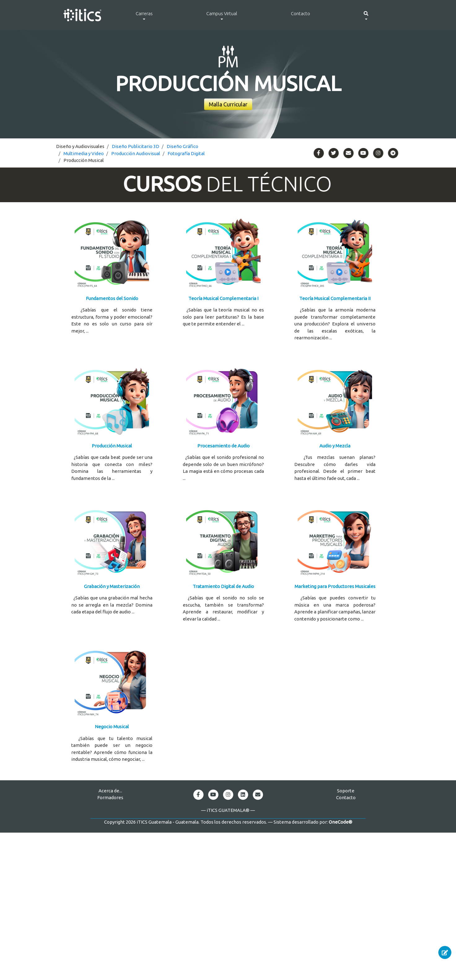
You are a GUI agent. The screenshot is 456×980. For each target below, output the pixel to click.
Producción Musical (112, 446)
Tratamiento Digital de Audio (223, 586)
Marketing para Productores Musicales (335, 586)
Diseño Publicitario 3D (136, 146)
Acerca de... (110, 791)
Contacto (300, 13)
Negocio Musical (112, 727)
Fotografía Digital (186, 153)
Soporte (346, 791)
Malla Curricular (228, 104)
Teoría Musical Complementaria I (223, 298)
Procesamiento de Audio (224, 446)
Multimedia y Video (84, 153)
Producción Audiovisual (136, 153)
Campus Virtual (222, 13)
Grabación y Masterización (112, 586)
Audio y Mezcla (335, 446)
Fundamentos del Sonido (112, 298)
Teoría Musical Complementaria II (335, 298)
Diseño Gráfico (182, 146)
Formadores (110, 797)
